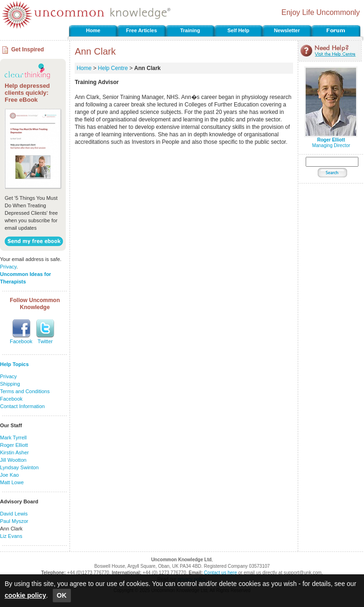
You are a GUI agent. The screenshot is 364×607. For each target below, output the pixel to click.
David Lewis (14, 514)
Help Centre (113, 68)
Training (190, 30)
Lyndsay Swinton (19, 467)
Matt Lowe (12, 482)
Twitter (45, 341)
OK (62, 595)
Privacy (8, 267)
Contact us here (220, 573)
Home (93, 30)
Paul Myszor (14, 521)
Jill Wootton (13, 460)
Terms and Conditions (25, 391)
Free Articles (141, 30)
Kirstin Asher (14, 452)
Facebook (21, 341)
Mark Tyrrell (13, 438)
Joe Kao (9, 475)
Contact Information (22, 406)
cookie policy (25, 595)
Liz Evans (11, 536)
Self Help (238, 30)
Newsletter (287, 30)
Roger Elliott (14, 445)
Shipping (10, 384)
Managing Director (331, 141)
